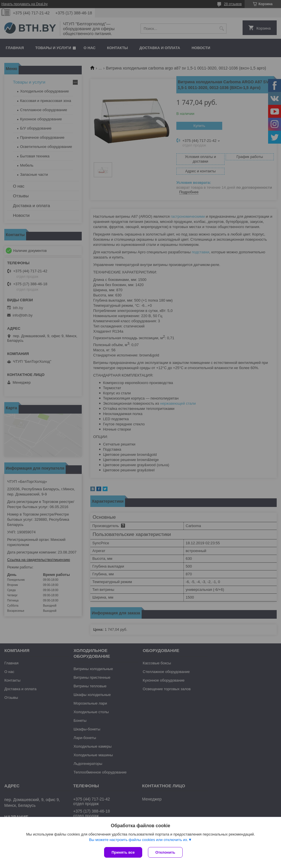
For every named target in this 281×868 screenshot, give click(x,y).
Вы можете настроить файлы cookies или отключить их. (138, 840)
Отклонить (165, 852)
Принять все (123, 852)
